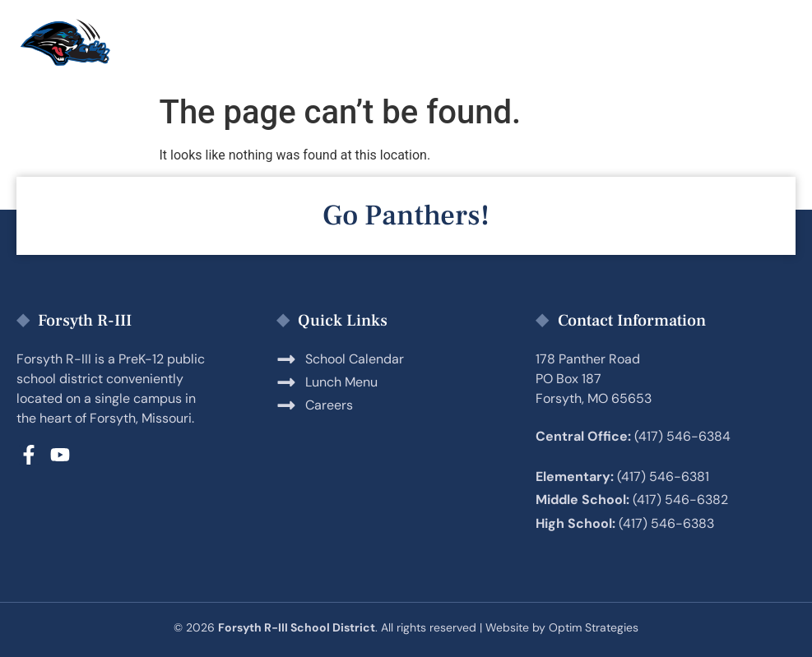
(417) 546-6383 (666, 523)
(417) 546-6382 (680, 500)
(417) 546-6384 (682, 436)
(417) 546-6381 (663, 477)
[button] (770, 43)
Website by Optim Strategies (562, 627)
